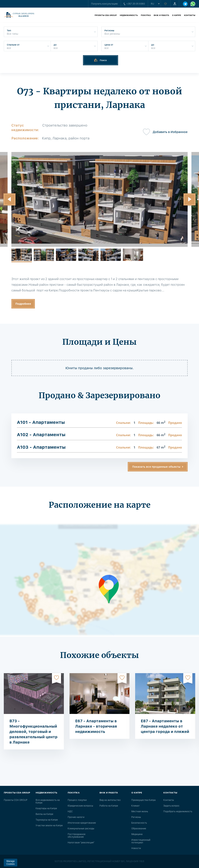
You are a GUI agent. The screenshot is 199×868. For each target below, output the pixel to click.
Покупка (146, 15)
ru (152, 4)
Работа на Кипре (109, 806)
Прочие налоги (76, 817)
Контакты (190, 15)
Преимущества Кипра (143, 800)
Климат (136, 806)
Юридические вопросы (80, 806)
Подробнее (23, 304)
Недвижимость (129, 15)
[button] (9, 199)
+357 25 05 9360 (134, 4)
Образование (139, 829)
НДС (70, 811)
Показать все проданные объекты (156, 467)
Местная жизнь (140, 811)
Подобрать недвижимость (178, 811)
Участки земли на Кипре (49, 826)
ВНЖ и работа (161, 15)
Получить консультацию (105, 4)
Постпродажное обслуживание (77, 836)
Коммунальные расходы (81, 829)
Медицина (137, 834)
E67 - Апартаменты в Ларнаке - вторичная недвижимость (96, 726)
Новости (136, 848)
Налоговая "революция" (81, 843)
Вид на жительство (110, 800)
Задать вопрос (171, 806)
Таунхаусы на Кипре (47, 820)
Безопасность (139, 823)
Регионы (136, 817)
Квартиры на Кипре (46, 808)
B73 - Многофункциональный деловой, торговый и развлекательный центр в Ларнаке (33, 732)
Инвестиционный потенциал (141, 841)
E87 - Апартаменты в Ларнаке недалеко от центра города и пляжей (165, 726)
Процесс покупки (77, 800)
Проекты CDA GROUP (106, 15)
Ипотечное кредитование (82, 823)
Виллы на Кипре (44, 814)
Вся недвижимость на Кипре (48, 801)
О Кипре (177, 15)
